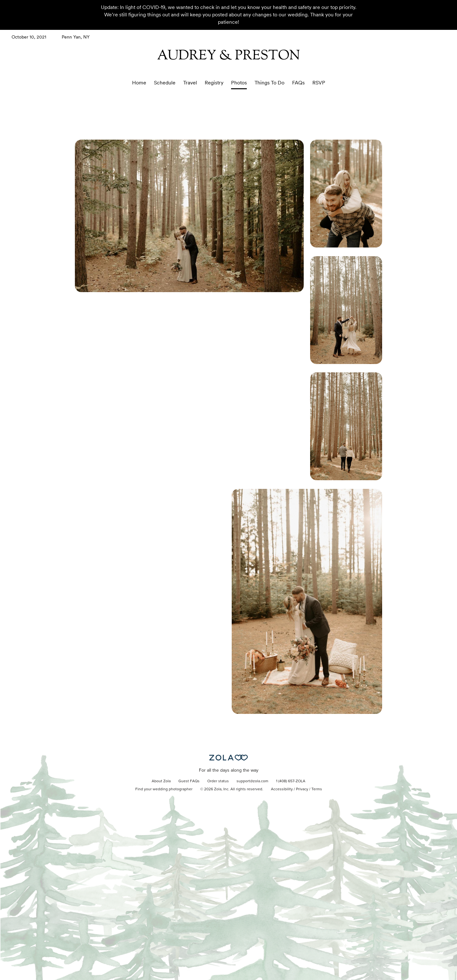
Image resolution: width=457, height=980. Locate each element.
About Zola (161, 781)
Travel (190, 83)
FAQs (298, 83)
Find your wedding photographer (164, 789)
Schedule (165, 83)
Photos (239, 83)
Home (139, 83)
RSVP (319, 83)
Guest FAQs (189, 781)
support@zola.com (252, 781)
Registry (214, 83)
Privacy (302, 789)
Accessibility (282, 789)
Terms (317, 789)
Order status (218, 781)
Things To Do (269, 83)
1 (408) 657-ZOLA (291, 781)
